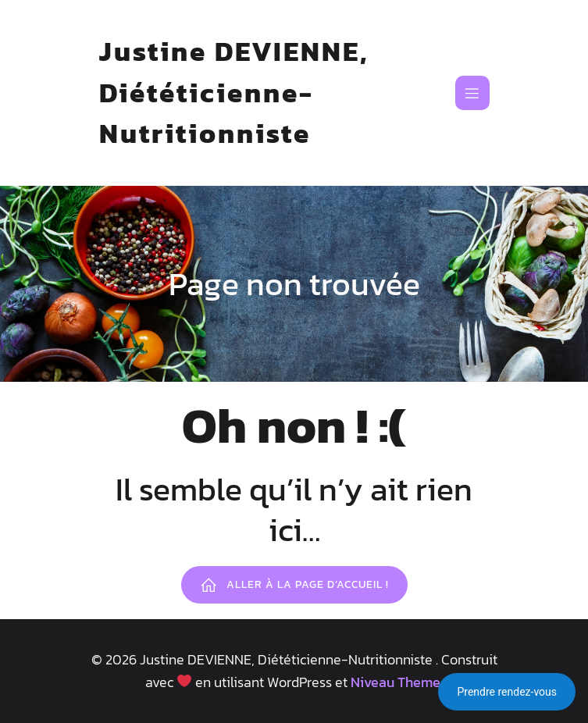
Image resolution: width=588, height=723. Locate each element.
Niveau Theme (396, 682)
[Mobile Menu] (472, 93)
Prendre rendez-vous (507, 692)
